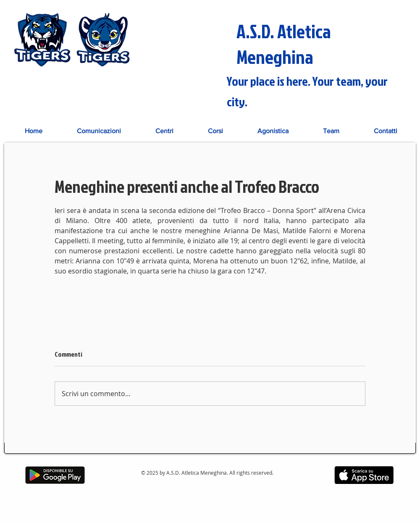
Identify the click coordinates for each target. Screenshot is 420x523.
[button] (164, 131)
